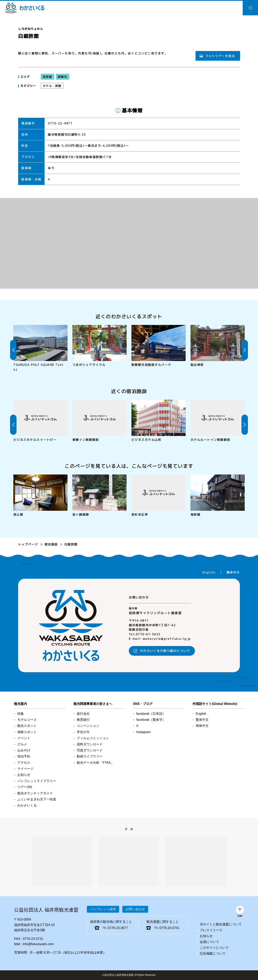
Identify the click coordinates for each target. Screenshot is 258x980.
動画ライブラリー (90, 756)
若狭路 (47, 77)
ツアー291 (25, 787)
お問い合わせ (135, 909)
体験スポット (27, 732)
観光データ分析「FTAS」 (95, 763)
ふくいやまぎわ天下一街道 (37, 799)
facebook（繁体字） (151, 720)
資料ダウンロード (90, 744)
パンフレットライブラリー (37, 781)
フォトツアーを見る (220, 56)
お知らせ (24, 775)
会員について (209, 942)
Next (245, 350)
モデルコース (27, 720)
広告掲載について (213, 953)
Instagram (143, 732)
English (209, 572)
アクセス (24, 763)
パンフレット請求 (103, 909)
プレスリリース (211, 930)
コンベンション (88, 726)
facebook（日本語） (151, 714)
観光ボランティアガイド (35, 793)
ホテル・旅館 (52, 86)
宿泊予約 (24, 756)
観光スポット (27, 726)
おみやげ (24, 750)
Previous (13, 350)
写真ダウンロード (90, 750)
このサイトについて (214, 948)
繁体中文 (233, 572)
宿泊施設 (51, 544)
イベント (24, 738)
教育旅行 (83, 720)
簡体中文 (202, 726)
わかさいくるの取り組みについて (165, 651)
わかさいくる (25, 8)
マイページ (25, 769)
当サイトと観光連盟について (221, 924)
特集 (21, 714)
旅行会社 (83, 714)
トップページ (28, 544)
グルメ (22, 744)
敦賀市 (62, 77)
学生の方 (83, 732)
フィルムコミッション (93, 738)
